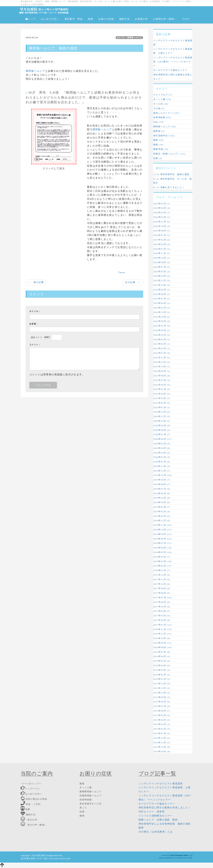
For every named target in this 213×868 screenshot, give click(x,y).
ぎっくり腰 (86, 787)
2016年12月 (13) (162, 629)
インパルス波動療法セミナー (155, 816)
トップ (30, 19)
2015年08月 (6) (162, 702)
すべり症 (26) (161, 104)
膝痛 (82, 816)
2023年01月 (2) (162, 308)
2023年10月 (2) (162, 285)
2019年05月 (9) (162, 498)
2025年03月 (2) (162, 240)
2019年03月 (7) (162, 507)
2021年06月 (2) (162, 385)
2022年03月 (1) (162, 344)
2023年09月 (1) (162, 290)
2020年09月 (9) (162, 425)
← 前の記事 (36, 282)
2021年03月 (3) (162, 398)
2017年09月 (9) (162, 588)
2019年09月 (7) (162, 480)
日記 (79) (158, 122)
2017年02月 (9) (162, 620)
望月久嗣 (40, 855)
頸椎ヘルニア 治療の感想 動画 (158, 820)
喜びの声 (29, 820)
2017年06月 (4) (162, 602)
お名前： (34, 324)
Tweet (122, 273)
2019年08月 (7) (162, 484)
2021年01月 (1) (162, 407)
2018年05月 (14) (162, 552)
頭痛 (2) (158, 158)
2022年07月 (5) (162, 326)
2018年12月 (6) (162, 520)
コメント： (35, 345)
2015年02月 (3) (162, 729)
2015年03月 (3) (162, 724)
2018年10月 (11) (162, 530)
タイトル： (35, 311)
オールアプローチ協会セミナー (170, 70)
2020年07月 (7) (162, 434)
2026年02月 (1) (162, 217)
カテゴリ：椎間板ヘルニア (129, 38)
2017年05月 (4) (162, 607)
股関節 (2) (159, 131)
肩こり (83, 808)
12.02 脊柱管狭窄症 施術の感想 (171, 174)
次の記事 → (133, 282)
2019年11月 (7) (162, 471)
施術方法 (125, 19)
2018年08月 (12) (162, 539)
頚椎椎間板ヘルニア (91, 796)
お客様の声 (141, 19)
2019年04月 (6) (162, 502)
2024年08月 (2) (162, 262)
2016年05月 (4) (162, 661)
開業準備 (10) (161, 149)
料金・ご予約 (31, 804)
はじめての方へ (50, 19)
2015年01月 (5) (162, 733)
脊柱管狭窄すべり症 (91, 804)
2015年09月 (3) (162, 697)
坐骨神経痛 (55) (162, 117)
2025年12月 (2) (162, 222)
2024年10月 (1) (162, 258)
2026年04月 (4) (162, 208)
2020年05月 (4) (162, 444)
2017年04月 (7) (162, 611)
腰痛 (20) (158, 140)
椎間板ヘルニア (35, 71)
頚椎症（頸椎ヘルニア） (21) (169, 154)
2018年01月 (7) (162, 570)
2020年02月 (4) (162, 457)
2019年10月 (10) (162, 475)
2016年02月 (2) (162, 675)
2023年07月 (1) (162, 299)
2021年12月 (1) (162, 358)
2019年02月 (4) (162, 511)
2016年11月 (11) (162, 634)
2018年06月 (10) (162, 548)
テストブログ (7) (163, 95)
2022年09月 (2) (162, 321)
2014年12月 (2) (162, 738)
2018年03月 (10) (162, 561)
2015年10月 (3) (162, 693)
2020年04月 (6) (162, 448)
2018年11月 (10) (162, 525)
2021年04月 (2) (162, 394)
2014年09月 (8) (162, 751)
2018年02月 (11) (162, 566)
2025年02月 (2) (162, 244)
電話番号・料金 (74, 19)
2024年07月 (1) (162, 267)
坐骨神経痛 (86, 800)
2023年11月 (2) (162, 280)
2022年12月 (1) (162, 312)
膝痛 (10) (158, 145)
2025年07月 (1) (162, 235)
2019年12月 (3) (162, 466)
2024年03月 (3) (162, 272)
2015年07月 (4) (162, 706)
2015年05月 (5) (162, 715)
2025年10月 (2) (162, 226)
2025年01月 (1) (162, 249)
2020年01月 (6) (162, 462)
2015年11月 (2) (162, 688)
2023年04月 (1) (162, 303)
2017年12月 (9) (162, 575)
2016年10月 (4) (162, 638)
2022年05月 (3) (162, 335)
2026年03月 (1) (162, 213)
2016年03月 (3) (162, 670)
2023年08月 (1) (162, 294)
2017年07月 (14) (162, 598)
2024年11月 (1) (162, 253)
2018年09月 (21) (162, 534)
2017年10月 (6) (162, 584)
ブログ (186, 19)
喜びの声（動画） (34, 825)
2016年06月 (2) (162, 656)
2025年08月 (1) (162, 231)
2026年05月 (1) (162, 204)
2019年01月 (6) (162, 516)
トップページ (30, 789)
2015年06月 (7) (162, 711)
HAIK (190, 858)
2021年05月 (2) (162, 389)
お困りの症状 (106, 19)
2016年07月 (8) (162, 652)
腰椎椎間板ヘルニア (91, 792)
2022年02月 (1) (162, 348)
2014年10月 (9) (162, 747)
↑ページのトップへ (31, 784)
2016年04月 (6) (162, 665)
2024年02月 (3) (162, 276)
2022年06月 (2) (162, 330)
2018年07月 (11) (162, 543)
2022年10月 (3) (162, 317)
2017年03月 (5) (162, 616)
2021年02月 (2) (162, 403)
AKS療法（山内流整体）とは (156, 832)
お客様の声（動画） (165, 19)
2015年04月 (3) (162, 720)
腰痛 (82, 784)
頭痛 (82, 812)
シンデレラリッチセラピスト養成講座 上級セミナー (173, 51)
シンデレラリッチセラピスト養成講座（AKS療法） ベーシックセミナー (173, 62)
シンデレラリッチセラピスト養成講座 (173, 43)
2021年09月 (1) (162, 371)
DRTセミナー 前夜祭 (152, 812)
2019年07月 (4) (162, 489)
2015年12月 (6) (162, 684)
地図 (90, 19)
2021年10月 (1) (162, 366)
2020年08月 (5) (162, 430)
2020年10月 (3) (162, 421)
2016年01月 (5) (162, 679)
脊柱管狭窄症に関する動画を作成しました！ (173, 77)
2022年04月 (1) (162, 339)
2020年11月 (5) (162, 416)
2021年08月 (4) (162, 376)
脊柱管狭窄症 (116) (164, 136)
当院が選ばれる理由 (34, 799)
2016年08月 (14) (162, 647)
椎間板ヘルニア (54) (165, 126)
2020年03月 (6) (162, 453)
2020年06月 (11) (162, 439)
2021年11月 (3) (162, 362)
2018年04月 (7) (162, 557)
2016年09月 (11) (162, 643)
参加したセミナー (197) (166, 113)
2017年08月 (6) (162, 593)
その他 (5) (159, 108)
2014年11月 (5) (162, 743)
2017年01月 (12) (162, 625)
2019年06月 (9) (162, 493)
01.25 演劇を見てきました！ (169, 187)
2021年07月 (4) (162, 380)
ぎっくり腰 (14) (162, 99)
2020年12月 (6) (162, 412)
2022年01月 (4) (162, 353)
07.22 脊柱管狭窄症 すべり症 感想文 (173, 181)
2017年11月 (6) (162, 579)
